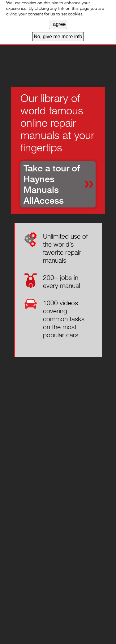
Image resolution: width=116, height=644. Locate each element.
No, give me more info (58, 37)
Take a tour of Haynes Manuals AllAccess (52, 184)
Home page (28, 60)
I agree (58, 24)
